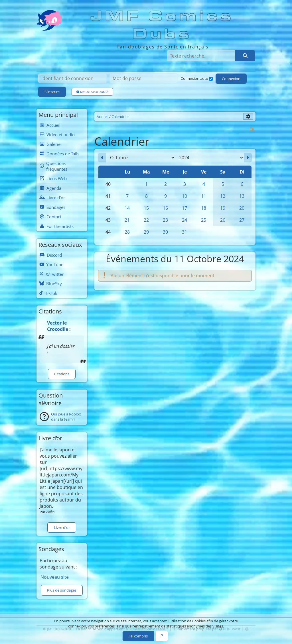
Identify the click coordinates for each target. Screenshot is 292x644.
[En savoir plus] (162, 636)
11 (204, 196)
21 (127, 220)
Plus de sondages (62, 590)
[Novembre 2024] (248, 158)
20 (242, 208)
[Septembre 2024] (102, 158)
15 (146, 208)
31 (184, 232)
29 (146, 232)
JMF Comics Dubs (162, 25)
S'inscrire (52, 92)
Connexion (231, 79)
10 (184, 196)
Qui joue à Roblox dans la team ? (66, 417)
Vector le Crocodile (58, 326)
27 (242, 220)
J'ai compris (138, 636)
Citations (62, 374)
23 (165, 220)
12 (223, 196)
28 (127, 232)
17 (184, 208)
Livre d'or (62, 527)
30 (165, 232)
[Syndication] (253, 129)
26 (223, 220)
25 (204, 220)
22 (146, 220)
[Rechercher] (245, 56)
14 (127, 208)
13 (242, 196)
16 (165, 208)
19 (223, 208)
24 (184, 220)
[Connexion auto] (211, 79)
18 (204, 208)
